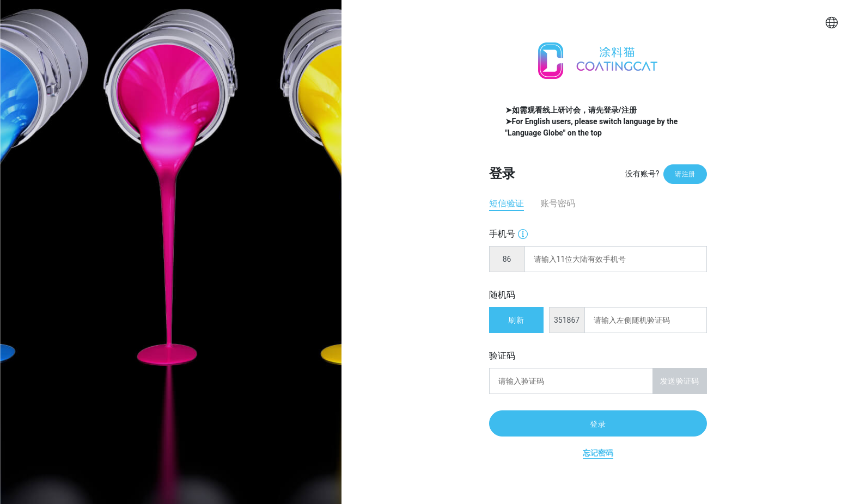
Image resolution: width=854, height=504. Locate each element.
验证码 (502, 356)
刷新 (516, 320)
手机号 (508, 233)
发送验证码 (679, 381)
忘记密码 (598, 453)
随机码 (502, 295)
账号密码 (558, 203)
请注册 (685, 174)
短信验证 (507, 203)
